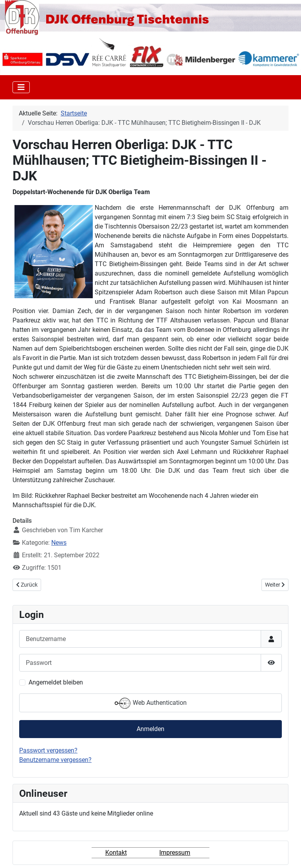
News (59, 543)
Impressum (175, 853)
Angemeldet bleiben (56, 682)
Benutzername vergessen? (55, 760)
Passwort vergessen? (48, 750)
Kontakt (116, 853)
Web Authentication (151, 703)
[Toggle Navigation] (21, 87)
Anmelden (150, 729)
